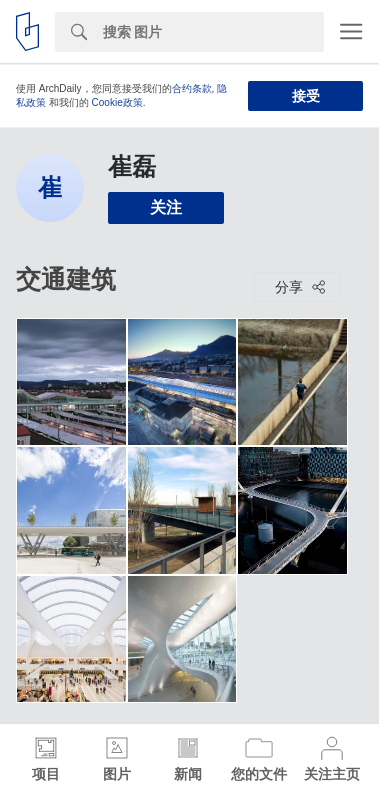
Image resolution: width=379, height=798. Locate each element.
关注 (166, 207)
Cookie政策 (117, 102)
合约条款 (192, 88)
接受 (306, 96)
